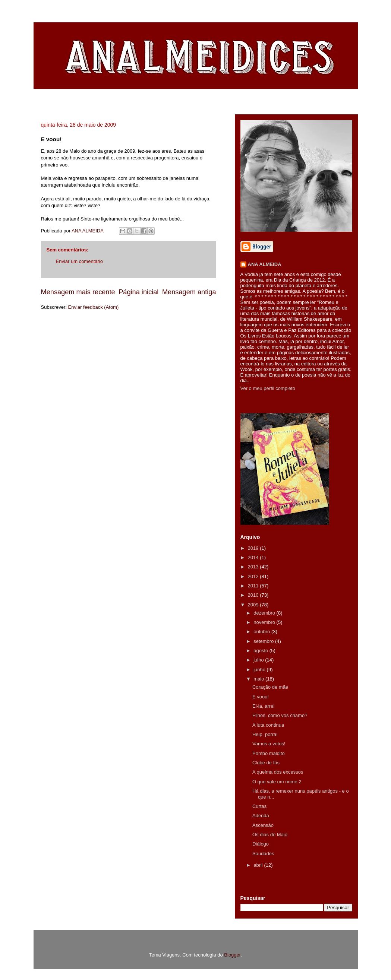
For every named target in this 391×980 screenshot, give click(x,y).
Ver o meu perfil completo (268, 388)
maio (259, 679)
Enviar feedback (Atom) (93, 307)
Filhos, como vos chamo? (280, 715)
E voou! (261, 697)
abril (259, 865)
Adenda (261, 816)
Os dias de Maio (270, 835)
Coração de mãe (270, 687)
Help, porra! (265, 734)
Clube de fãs (266, 763)
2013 (254, 567)
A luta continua (268, 725)
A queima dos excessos (278, 772)
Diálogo (261, 844)
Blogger (232, 955)
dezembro (265, 613)
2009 (254, 605)
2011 (254, 586)
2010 (254, 595)
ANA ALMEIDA (265, 264)
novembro (265, 622)
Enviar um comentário (79, 261)
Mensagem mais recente (78, 292)
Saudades (263, 854)
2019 (254, 548)
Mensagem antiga (189, 292)
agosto (261, 651)
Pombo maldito (269, 753)
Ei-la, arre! (264, 706)
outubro (262, 632)
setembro (264, 641)
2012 (254, 576)
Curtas (259, 806)
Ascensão (263, 825)
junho (260, 670)
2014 (254, 557)
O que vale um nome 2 (277, 782)
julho (259, 660)
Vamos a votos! (269, 744)
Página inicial (138, 292)
